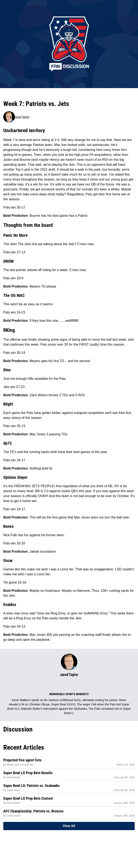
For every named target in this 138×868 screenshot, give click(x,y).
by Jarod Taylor (20, 117)
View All (69, 826)
